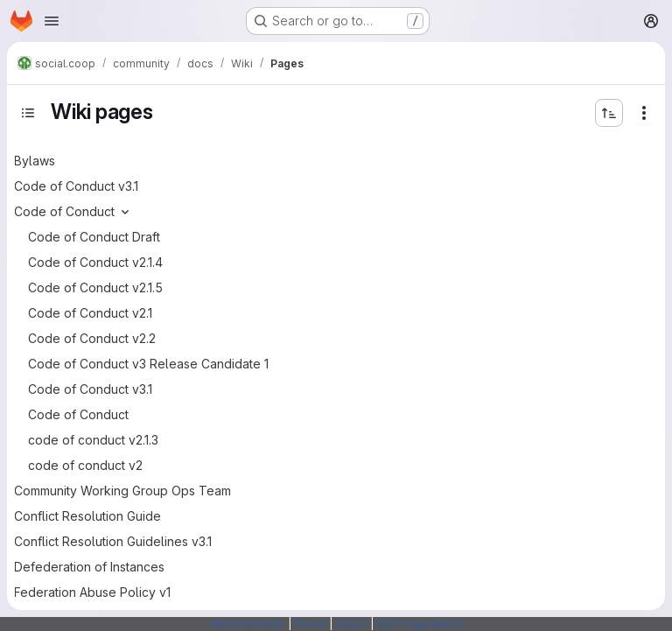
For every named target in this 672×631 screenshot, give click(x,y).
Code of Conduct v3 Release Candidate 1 (148, 364)
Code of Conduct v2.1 (90, 313)
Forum (310, 624)
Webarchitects (248, 624)
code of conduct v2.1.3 (93, 440)
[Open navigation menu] (52, 21)
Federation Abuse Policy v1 (92, 592)
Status (351, 624)
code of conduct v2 (85, 465)
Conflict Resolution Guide (87, 516)
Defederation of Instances (89, 567)
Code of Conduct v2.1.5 (95, 287)
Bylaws (35, 161)
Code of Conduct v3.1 (76, 186)
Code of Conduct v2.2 (92, 338)
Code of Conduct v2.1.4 (95, 262)
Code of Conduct (64, 211)
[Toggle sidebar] (28, 113)
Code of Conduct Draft (94, 237)
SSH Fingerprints (419, 624)
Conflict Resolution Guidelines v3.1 (113, 541)
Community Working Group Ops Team (122, 491)
